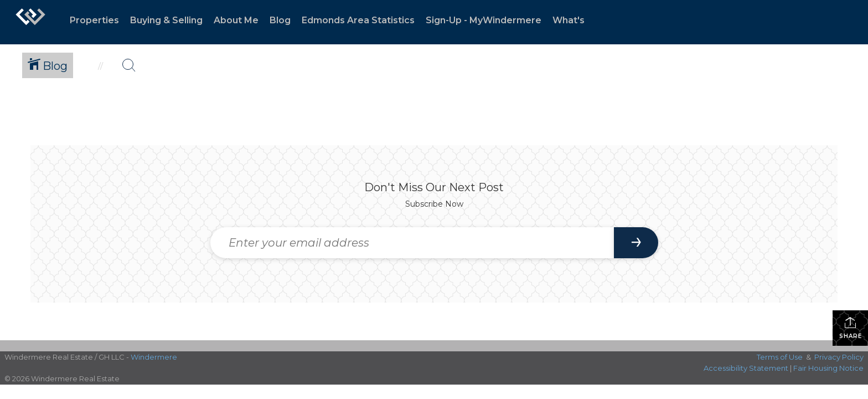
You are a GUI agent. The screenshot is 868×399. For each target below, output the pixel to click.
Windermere (154, 357)
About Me (236, 20)
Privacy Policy (839, 357)
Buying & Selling (166, 20)
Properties (94, 20)
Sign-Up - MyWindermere (484, 20)
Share (851, 328)
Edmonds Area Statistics (358, 20)
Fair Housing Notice (828, 368)
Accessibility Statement (746, 368)
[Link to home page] (30, 22)
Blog (280, 20)
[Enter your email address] (412, 243)
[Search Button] (129, 65)
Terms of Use (780, 357)
